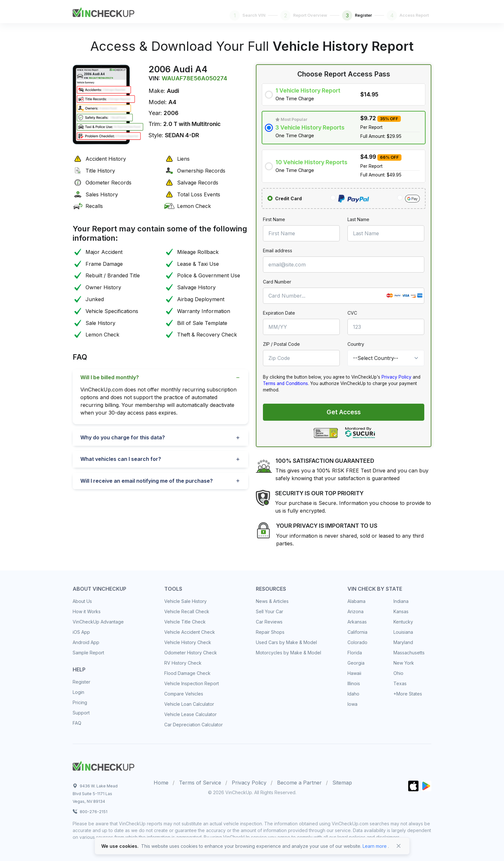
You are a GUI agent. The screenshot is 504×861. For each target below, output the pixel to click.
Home (161, 783)
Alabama (356, 601)
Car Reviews (269, 622)
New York (404, 663)
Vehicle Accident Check (190, 632)
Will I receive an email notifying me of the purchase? (147, 481)
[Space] (104, 765)
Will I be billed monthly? (110, 377)
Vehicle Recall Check (187, 611)
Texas (400, 683)
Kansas (401, 611)
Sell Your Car (270, 611)
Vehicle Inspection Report (192, 683)
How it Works (87, 611)
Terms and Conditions (285, 383)
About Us (82, 601)
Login (78, 692)
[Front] (104, 11)
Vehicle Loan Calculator (189, 704)
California (357, 632)
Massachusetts (409, 653)
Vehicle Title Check (185, 622)
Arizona (355, 611)
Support (81, 713)
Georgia (356, 663)
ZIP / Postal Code (281, 344)
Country (356, 344)
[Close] (399, 846)
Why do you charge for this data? (123, 437)
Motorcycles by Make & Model (288, 653)
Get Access (344, 412)
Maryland (403, 642)
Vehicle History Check (188, 642)
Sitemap (342, 783)
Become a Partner (299, 783)
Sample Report (88, 653)
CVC (352, 313)
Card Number (277, 282)
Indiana (401, 601)
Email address (278, 251)
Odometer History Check (191, 653)
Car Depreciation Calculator (194, 725)
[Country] (386, 358)
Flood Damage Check (187, 673)
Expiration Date (279, 313)
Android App (86, 642)
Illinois (354, 683)
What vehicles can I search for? (121, 459)
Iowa (352, 704)
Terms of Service (200, 783)
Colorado (357, 642)
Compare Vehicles (184, 694)
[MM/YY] (301, 327)
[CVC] (386, 327)
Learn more (375, 846)
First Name (274, 219)
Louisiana (403, 632)
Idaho (353, 694)
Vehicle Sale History (185, 601)
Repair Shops (270, 632)
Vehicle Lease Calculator (190, 714)
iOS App (81, 632)
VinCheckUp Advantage (98, 622)
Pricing (80, 702)
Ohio (398, 673)
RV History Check (183, 663)
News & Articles (272, 601)
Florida (355, 653)
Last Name (358, 219)
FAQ (77, 723)
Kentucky (403, 622)
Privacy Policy (396, 377)
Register (81, 682)
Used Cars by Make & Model (286, 642)
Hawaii (354, 673)
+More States (408, 694)
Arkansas (357, 622)
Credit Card (288, 198)
